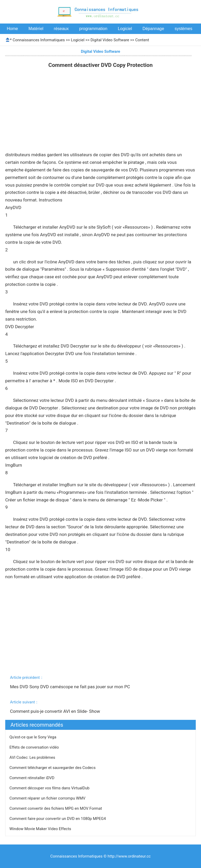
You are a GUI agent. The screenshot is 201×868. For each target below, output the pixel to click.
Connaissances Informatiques (39, 40)
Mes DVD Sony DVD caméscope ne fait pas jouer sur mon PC (71, 687)
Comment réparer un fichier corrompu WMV (48, 798)
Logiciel (125, 29)
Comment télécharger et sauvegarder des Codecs (53, 768)
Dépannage (153, 29)
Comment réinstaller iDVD (32, 778)
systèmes (183, 29)
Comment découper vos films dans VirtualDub (50, 788)
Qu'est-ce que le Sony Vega (33, 737)
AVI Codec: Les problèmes (33, 757)
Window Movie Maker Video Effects (41, 829)
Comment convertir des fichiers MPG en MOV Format (56, 808)
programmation (93, 29)
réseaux (61, 29)
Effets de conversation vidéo (35, 747)
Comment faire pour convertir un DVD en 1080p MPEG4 (58, 819)
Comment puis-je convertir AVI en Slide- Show (55, 711)
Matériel (36, 29)
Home (12, 29)
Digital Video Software (110, 40)
